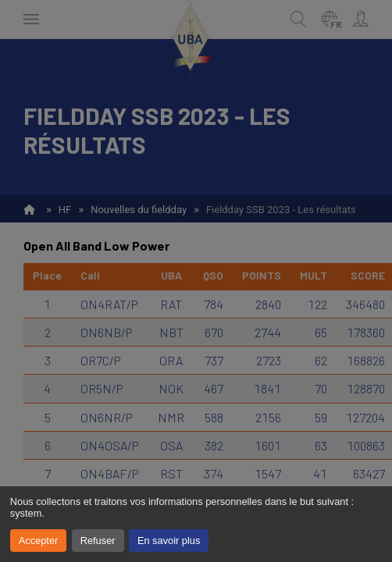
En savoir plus (169, 541)
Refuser (98, 541)
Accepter (39, 541)
